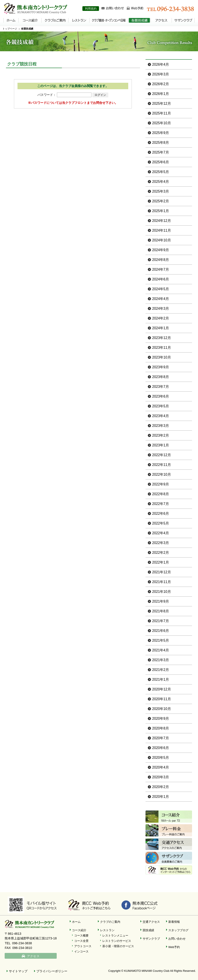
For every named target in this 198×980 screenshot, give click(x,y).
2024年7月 (161, 269)
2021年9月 (161, 601)
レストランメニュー (115, 936)
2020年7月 (161, 738)
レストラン (107, 930)
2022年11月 (161, 465)
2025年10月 (161, 123)
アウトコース (83, 946)
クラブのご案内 (110, 922)
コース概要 (81, 936)
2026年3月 (161, 74)
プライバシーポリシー (52, 971)
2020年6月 (161, 748)
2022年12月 (161, 455)
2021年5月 (161, 640)
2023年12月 (161, 338)
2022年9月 (161, 484)
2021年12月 (161, 572)
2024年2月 (161, 318)
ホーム (76, 922)
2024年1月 (161, 328)
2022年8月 (161, 494)
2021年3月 (161, 660)
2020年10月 (161, 709)
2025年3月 (161, 191)
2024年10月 (161, 240)
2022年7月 (161, 504)
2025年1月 (161, 211)
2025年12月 (161, 104)
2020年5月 (161, 758)
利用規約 (91, 9)
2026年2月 (161, 84)
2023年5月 (161, 406)
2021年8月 (161, 611)
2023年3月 (161, 426)
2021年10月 (161, 592)
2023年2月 (161, 435)
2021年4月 (161, 650)
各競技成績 (27, 29)
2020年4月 (161, 767)
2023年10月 (161, 357)
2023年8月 (161, 377)
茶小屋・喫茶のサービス (118, 946)
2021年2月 (161, 670)
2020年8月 (161, 728)
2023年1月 (161, 445)
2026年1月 (161, 94)
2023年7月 (161, 387)
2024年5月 (161, 289)
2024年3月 (161, 309)
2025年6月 (161, 162)
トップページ (10, 29)
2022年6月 (161, 514)
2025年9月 (161, 133)
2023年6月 (161, 396)
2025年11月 (161, 113)
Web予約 (174, 947)
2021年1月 (161, 679)
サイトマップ (18, 971)
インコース (81, 951)
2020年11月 (161, 699)
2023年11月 (161, 348)
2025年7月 (161, 152)
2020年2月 (161, 787)
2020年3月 (161, 777)
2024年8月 (161, 260)
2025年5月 (161, 172)
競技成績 (148, 930)
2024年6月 (161, 279)
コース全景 (81, 941)
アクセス (34, 957)
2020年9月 (161, 719)
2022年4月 (161, 533)
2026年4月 (161, 64)
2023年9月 (161, 367)
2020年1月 (161, 797)
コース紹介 (79, 930)
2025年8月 (161, 143)
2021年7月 (161, 621)
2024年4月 (161, 299)
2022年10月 (161, 474)
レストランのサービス (117, 941)
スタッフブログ (178, 930)
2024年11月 (161, 230)
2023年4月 (161, 416)
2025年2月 (161, 201)
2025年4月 (161, 182)
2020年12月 (161, 689)
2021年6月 (161, 631)
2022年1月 (161, 562)
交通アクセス (151, 922)
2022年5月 (161, 523)
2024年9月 (161, 250)
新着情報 (174, 922)
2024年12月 (161, 221)
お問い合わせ (177, 939)
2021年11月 (161, 582)
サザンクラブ (151, 939)
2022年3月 (161, 543)
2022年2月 (161, 553)
